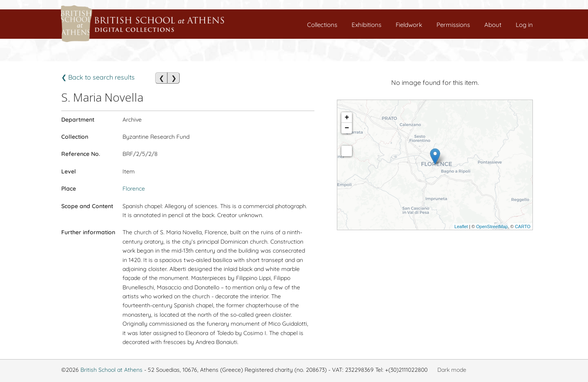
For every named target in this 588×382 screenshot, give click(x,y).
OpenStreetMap (492, 227)
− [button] (347, 128)
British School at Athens (111, 370)
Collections (322, 25)
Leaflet (461, 227)
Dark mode (452, 370)
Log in (524, 25)
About (493, 25)
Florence (134, 189)
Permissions (453, 25)
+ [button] (347, 118)
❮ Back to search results (98, 77)
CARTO (523, 227)
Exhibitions (366, 25)
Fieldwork (409, 25)
